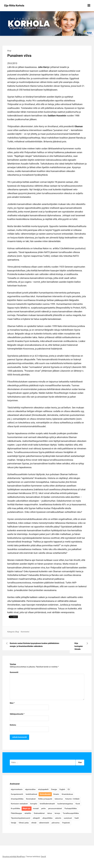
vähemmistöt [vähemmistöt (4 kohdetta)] (44, 823)
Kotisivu (13, 725)
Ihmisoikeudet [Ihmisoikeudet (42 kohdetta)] (45, 794)
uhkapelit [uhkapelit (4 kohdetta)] (36, 818)
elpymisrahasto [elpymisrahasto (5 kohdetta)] (17, 789)
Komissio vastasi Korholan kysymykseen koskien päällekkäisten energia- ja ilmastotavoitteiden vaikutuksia (34, 645)
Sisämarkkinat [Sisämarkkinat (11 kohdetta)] (39, 813)
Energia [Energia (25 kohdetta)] (54, 789)
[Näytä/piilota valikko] (89, 5)
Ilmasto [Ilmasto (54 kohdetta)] (56, 794)
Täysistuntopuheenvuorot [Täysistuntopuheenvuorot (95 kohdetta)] (21, 818)
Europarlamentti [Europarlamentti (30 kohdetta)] (17, 794)
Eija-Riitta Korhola (14, 6)
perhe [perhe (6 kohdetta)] (44, 808)
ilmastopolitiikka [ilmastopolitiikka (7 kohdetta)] (17, 799)
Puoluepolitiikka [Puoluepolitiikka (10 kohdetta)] (71, 808)
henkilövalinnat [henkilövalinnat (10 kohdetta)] (31, 794)
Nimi (12, 703)
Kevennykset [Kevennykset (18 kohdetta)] (31, 799)
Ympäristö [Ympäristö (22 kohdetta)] (66, 823)
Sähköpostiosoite (17, 714)
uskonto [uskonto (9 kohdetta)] (58, 818)
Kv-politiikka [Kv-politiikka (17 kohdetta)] (15, 808)
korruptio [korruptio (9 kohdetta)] (34, 804)
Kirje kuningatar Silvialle (79, 646)
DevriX (43, 857)
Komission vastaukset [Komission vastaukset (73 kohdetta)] (19, 804)
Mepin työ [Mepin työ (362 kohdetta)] (27, 808)
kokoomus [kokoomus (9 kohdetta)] (59, 799)
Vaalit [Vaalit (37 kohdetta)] (77, 818)
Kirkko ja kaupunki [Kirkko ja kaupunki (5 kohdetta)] (45, 799)
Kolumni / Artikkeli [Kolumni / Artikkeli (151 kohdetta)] (72, 799)
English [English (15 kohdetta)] (62, 789)
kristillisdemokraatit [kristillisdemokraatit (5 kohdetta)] (47, 804)
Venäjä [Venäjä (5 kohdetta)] (13, 823)
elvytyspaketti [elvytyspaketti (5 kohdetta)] (43, 789)
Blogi (9, 51)
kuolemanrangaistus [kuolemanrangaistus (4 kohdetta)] (65, 804)
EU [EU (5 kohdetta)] (69, 789)
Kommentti (14, 672)
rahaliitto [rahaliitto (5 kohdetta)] (28, 813)
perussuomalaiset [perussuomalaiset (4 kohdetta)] (55, 808)
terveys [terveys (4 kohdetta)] (57, 813)
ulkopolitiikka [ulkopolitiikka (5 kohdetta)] (47, 818)
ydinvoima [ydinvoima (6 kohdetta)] (56, 823)
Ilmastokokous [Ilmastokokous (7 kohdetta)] (67, 794)
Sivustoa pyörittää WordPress (14, 857)
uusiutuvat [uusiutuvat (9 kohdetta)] (68, 818)
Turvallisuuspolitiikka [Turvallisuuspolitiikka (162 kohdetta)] (71, 813)
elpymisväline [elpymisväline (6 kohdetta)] (30, 789)
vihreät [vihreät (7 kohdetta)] (34, 823)
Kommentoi (25, 632)
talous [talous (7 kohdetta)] (50, 813)
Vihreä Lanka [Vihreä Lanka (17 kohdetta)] (24, 823)
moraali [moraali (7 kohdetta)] (36, 808)
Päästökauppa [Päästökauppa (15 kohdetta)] (16, 813)
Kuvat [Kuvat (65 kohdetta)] (78, 804)
